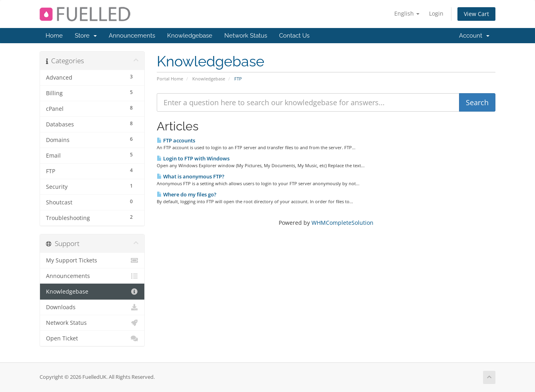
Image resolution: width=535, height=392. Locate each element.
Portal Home (170, 79)
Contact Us (294, 36)
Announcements (132, 36)
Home (54, 36)
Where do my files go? (187, 194)
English (407, 13)
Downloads (92, 307)
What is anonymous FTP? (191, 176)
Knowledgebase (190, 36)
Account (474, 36)
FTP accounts (176, 140)
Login (436, 13)
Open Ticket (92, 338)
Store (86, 36)
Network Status (246, 36)
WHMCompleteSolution (342, 223)
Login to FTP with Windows (193, 158)
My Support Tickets (92, 260)
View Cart (476, 14)
